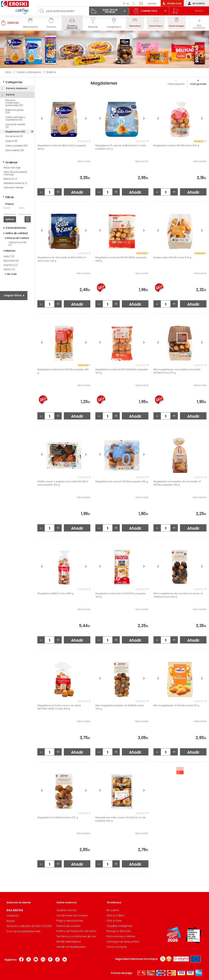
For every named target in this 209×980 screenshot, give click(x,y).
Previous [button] (42, 118)
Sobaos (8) (11, 141)
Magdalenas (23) (15, 132)
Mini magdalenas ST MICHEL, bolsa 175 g (176, 706)
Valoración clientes (14, 187)
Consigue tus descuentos (123, 942)
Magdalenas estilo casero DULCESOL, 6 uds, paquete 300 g (121, 819)
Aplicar (10, 219)
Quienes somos (66, 910)
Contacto (13, 916)
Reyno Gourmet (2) (17, 244)
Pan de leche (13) (14, 136)
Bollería (10, 95)
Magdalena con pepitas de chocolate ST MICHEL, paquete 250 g (177, 483)
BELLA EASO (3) (11, 261)
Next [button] (86, 118)
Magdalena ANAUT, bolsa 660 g (55, 594)
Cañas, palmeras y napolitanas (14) (15, 118)
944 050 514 (135, 3)
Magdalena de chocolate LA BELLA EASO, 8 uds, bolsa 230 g (61, 259)
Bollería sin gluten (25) (15, 111)
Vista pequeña (176, 84)
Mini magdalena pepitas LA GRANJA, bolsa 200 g (119, 707)
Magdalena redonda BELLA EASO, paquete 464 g (62, 147)
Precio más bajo (12, 168)
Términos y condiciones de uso (76, 936)
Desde (7, 208)
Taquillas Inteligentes (120, 926)
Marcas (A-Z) (10, 179)
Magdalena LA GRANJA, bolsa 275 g (58, 818)
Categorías (14, 82)
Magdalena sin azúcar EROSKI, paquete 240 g (122, 482)
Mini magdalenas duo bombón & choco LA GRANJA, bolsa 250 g (178, 595)
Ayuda (11, 921)
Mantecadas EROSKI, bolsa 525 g (172, 258)
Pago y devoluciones (70, 921)
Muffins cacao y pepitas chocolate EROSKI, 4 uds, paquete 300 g (63, 483)
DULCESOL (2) (11, 265)
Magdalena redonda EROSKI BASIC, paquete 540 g (121, 259)
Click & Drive (114, 921)
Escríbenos (143, 3)
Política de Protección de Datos (76, 931)
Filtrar (10, 197)
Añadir (77, 192)
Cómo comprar (117, 947)
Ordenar (12, 162)
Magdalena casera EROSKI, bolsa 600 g (176, 146)
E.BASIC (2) (9, 269)
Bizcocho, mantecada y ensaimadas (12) (14, 103)
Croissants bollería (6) (15, 126)
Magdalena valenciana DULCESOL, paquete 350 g (120, 595)
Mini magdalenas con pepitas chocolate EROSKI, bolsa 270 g (177, 371)
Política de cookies (68, 926)
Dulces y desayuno (16, 88)
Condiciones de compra (72, 915)
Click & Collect (115, 915)
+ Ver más (11, 274)
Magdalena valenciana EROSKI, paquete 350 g (63, 371)
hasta (22, 208)
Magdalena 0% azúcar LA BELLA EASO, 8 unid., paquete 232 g (121, 147)
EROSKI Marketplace (69, 942)
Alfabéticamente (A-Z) (15, 183)
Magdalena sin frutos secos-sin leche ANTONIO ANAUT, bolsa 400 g (59, 707)
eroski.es (152, 4)
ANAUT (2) (9, 256)
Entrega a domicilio (119, 931)
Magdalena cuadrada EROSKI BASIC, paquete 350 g (122, 371)
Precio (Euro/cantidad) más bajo (15, 173)
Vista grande (198, 84)
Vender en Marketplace (71, 947)
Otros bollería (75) (15, 150)
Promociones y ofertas (121, 936)
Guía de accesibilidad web (24, 931)
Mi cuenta (195, 3)
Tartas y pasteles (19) (16, 146)
